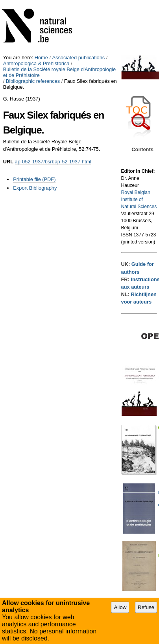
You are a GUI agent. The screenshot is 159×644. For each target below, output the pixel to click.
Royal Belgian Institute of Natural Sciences (139, 199)
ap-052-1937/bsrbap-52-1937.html (53, 162)
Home (41, 58)
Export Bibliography (35, 188)
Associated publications (79, 58)
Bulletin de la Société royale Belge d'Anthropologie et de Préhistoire (59, 72)
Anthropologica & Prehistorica (36, 63)
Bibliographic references (33, 81)
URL (8, 162)
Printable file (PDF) (34, 179)
